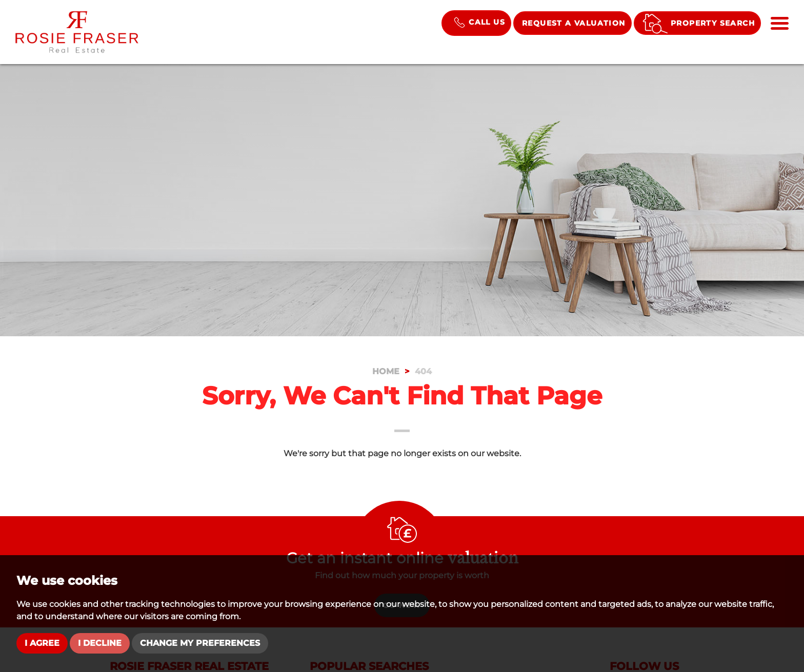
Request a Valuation (574, 23)
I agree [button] (42, 643)
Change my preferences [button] (200, 643)
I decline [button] (100, 643)
